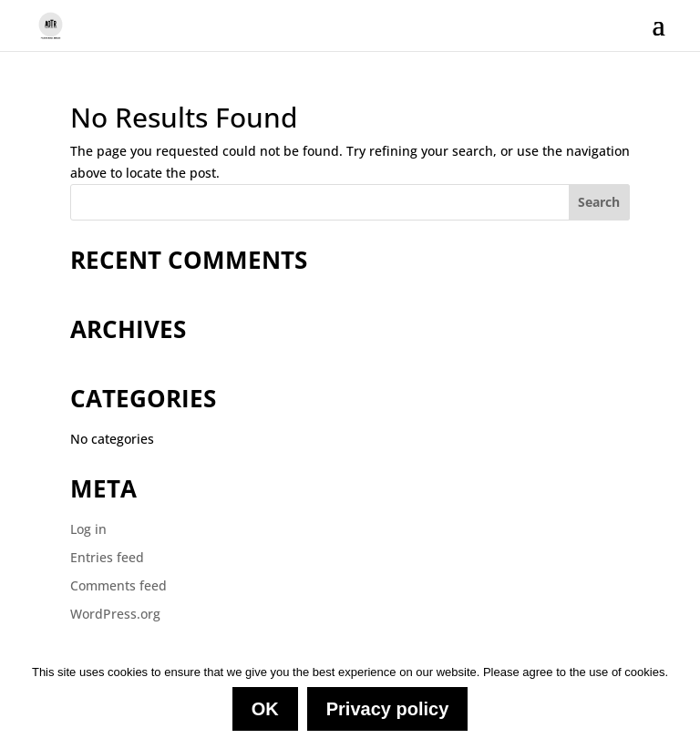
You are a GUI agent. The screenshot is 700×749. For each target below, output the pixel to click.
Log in (88, 529)
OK (265, 709)
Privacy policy (388, 709)
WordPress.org (115, 614)
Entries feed (107, 557)
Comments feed (118, 585)
